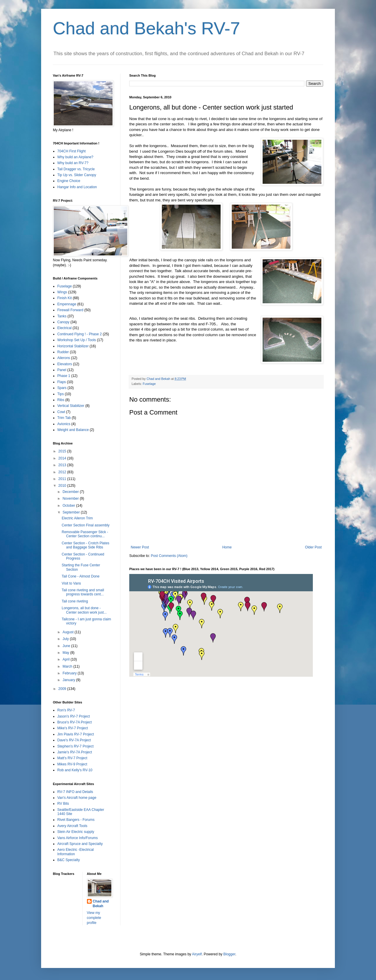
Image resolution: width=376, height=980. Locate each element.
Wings (62, 292)
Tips (61, 394)
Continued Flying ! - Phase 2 (79, 334)
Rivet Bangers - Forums (76, 820)
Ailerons (64, 358)
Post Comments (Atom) (169, 556)
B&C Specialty (69, 860)
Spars (62, 388)
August (69, 632)
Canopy (63, 322)
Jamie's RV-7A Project (75, 752)
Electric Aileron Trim (77, 518)
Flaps (62, 382)
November (71, 499)
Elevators (65, 364)
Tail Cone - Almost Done (81, 576)
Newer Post (140, 547)
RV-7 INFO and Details (75, 792)
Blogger (229, 954)
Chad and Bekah (101, 904)
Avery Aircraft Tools (72, 826)
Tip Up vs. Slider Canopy (77, 175)
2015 (63, 451)
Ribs (61, 400)
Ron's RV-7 (66, 710)
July (66, 639)
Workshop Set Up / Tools (77, 340)
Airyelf (197, 954)
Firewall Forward (70, 310)
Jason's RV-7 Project (74, 716)
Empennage (67, 304)
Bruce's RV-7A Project (74, 722)
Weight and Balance (73, 430)
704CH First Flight (72, 151)
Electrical (64, 328)
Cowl (61, 412)
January (69, 680)
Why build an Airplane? (75, 157)
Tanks (62, 316)
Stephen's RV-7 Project (75, 746)
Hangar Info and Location (77, 187)
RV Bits (63, 804)
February (70, 673)
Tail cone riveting (75, 601)
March (68, 666)
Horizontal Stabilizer (73, 346)
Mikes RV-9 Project (72, 764)
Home (227, 547)
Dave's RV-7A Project (74, 740)
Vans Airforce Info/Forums (78, 838)
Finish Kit (64, 298)
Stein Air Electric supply (76, 832)
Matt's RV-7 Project (72, 758)
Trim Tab (64, 418)
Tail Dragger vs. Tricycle (76, 169)
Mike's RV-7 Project (73, 728)
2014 (63, 458)
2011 (63, 479)
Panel (62, 370)
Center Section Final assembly (86, 525)
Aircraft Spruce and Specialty (80, 844)
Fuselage (149, 384)
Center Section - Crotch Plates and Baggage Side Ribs (85, 545)
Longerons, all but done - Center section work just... (84, 610)
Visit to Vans (71, 583)
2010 (63, 486)
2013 (63, 465)
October (69, 506)
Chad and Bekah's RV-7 (146, 28)
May (66, 653)
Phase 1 (64, 376)
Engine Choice (69, 181)
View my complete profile (94, 918)
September (72, 512)
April (67, 659)
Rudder (63, 352)
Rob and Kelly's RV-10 (75, 770)
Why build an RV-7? (73, 163)
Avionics (64, 424)
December (71, 492)
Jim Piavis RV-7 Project (75, 734)
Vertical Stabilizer (71, 406)
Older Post (313, 547)
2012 (63, 472)
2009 (63, 689)
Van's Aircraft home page (77, 798)
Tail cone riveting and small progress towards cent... (83, 592)
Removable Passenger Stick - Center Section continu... (85, 534)
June (67, 646)
